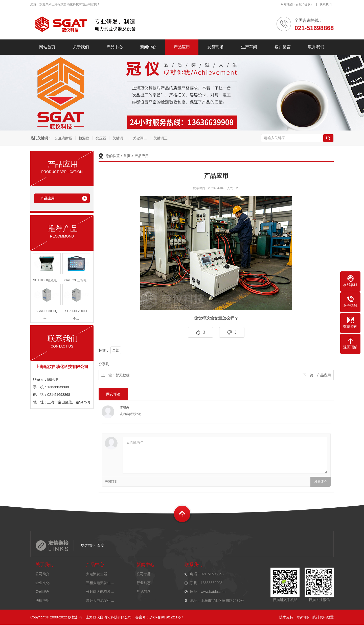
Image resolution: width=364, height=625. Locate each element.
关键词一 (119, 138)
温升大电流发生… (100, 600)
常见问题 (144, 592)
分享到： (106, 364)
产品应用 (182, 47)
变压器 (101, 138)
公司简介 (42, 574)
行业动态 (144, 583)
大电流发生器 (97, 574)
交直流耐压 (63, 138)
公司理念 (42, 592)
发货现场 (215, 47)
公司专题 (144, 574)
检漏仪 (84, 138)
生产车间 (249, 47)
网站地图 (287, 4)
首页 (127, 156)
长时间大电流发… (100, 592)
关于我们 (81, 47)
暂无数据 (123, 375)
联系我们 (326, 4)
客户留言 (283, 47)
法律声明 (42, 600)
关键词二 (140, 138)
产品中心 (115, 47)
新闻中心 (148, 47)
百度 (299, 4)
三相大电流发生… (100, 583)
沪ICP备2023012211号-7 (166, 617)
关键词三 (160, 138)
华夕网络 (88, 545)
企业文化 (42, 583)
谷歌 (307, 4)
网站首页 (47, 47)
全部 (116, 350)
